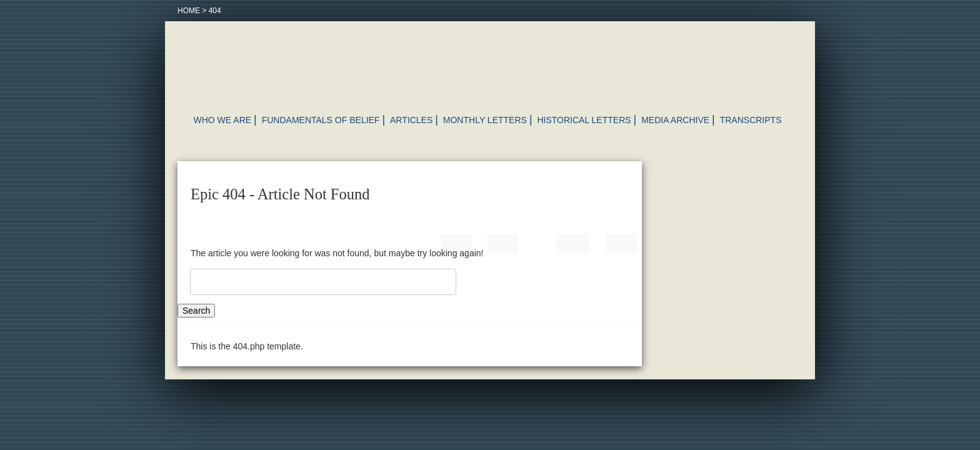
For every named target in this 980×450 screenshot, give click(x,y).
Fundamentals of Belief (321, 120)
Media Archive (675, 120)
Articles (411, 120)
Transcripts (751, 120)
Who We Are (223, 120)
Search (196, 311)
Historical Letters (584, 120)
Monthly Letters (485, 120)
